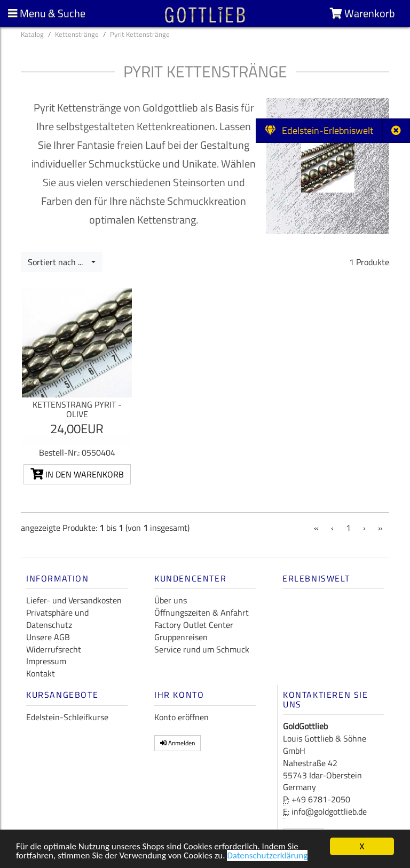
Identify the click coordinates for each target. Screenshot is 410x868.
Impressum (46, 661)
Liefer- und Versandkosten (74, 600)
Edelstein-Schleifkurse (67, 717)
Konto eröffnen (182, 717)
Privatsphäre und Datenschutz (57, 619)
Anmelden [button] (178, 743)
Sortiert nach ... (58, 262)
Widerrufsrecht (54, 649)
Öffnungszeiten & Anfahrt (202, 612)
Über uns (171, 600)
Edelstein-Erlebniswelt (319, 130)
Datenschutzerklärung (267, 857)
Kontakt (41, 673)
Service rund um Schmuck (202, 649)
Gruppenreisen (181, 637)
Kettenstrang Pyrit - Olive (77, 409)
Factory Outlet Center (194, 625)
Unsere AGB (48, 637)
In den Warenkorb (77, 474)
